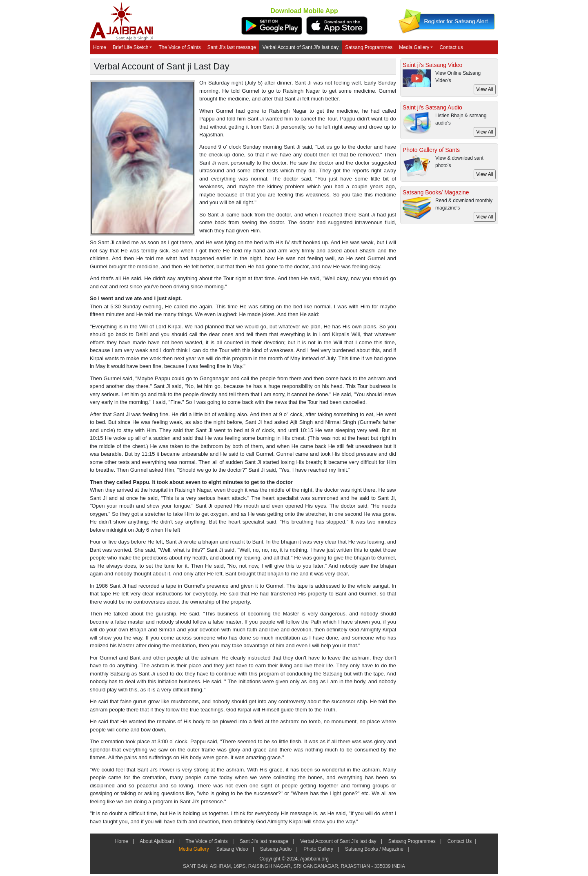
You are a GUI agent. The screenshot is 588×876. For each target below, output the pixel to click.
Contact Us (459, 841)
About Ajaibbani (157, 841)
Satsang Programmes (369, 47)
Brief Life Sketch (130, 47)
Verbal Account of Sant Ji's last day (301, 47)
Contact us (451, 47)
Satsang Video (232, 849)
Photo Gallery (318, 849)
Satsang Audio (276, 849)
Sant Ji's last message (232, 47)
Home (100, 47)
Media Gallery (414, 47)
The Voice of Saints (179, 47)
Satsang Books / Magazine (374, 849)
